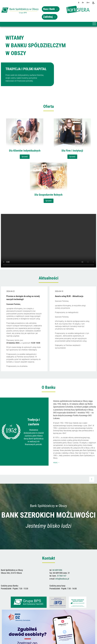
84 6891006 (57, 570)
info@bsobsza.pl (62, 579)
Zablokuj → (50, 17)
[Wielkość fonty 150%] (83, 3)
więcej (56, 462)
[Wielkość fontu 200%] (88, 3)
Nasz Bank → (51, 9)
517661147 (62, 576)
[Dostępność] (93, 3)
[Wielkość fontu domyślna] (79, 3)
